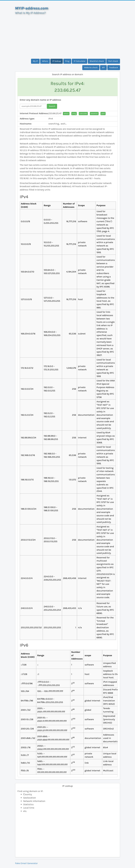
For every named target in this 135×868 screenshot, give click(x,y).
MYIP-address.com (32, 8)
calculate (83, 114)
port (103, 114)
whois (66, 114)
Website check (91, 68)
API (103, 68)
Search (52, 106)
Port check (113, 61)
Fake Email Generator (26, 863)
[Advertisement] (68, 35)
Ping (67, 61)
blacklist (94, 114)
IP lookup (57, 61)
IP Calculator (80, 61)
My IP (35, 61)
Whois (45, 61)
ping (74, 114)
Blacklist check (97, 61)
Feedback (114, 68)
